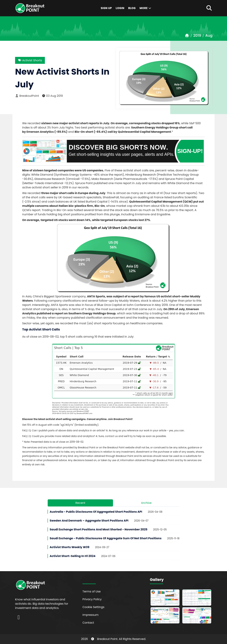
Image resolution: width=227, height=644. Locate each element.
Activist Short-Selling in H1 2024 (73, 556)
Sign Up (106, 8)
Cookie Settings (93, 607)
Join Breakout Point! (120, 419)
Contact (88, 623)
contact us (111, 436)
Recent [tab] (80, 503)
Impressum (91, 615)
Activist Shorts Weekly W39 (70, 547)
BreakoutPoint (27, 96)
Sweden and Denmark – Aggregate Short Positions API (89, 521)
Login (120, 8)
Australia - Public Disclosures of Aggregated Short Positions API (96, 512)
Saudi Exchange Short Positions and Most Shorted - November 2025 (99, 529)
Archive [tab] (146, 503)
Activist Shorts (30, 60)
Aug (209, 35)
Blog (132, 8)
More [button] (146, 8)
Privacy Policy (92, 599)
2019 (197, 35)
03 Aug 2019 (52, 96)
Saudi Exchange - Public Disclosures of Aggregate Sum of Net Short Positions (106, 538)
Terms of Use (92, 591)
